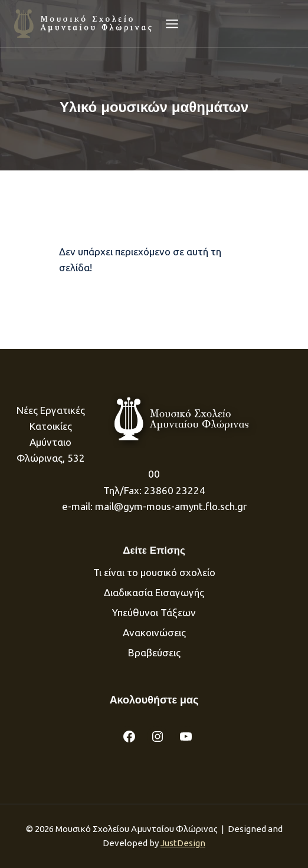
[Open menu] (172, 24)
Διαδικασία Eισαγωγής (154, 592)
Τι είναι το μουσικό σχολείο (154, 572)
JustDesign (183, 843)
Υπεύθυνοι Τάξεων (154, 612)
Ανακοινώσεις (154, 632)
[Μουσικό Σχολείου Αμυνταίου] (84, 23)
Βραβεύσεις (154, 652)
